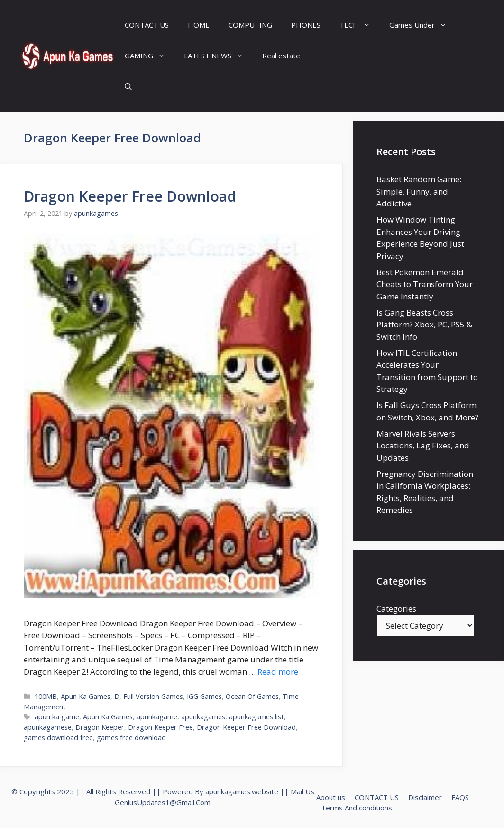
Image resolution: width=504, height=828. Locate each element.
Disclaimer (425, 797)
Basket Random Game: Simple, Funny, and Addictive (419, 191)
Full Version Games (153, 696)
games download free (58, 738)
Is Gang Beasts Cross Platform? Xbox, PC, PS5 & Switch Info (424, 325)
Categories (396, 609)
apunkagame (157, 717)
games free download (131, 738)
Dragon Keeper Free (160, 727)
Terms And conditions (357, 808)
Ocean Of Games (252, 696)
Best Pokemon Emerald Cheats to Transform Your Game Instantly (425, 284)
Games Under (423, 25)
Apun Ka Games (86, 696)
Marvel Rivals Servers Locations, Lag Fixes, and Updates (423, 446)
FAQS (460, 797)
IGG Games (204, 696)
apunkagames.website (242, 791)
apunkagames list (257, 717)
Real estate (281, 56)
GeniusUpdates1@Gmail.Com (163, 802)
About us (331, 797)
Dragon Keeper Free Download (130, 196)
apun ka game (57, 717)
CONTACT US (147, 25)
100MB (46, 696)
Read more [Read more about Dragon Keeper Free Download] (278, 672)
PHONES (306, 25)
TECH (360, 25)
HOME (199, 25)
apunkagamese (48, 727)
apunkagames (203, 717)
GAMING (150, 56)
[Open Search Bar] (128, 87)
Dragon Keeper (100, 727)
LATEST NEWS (218, 56)
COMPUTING (250, 25)
